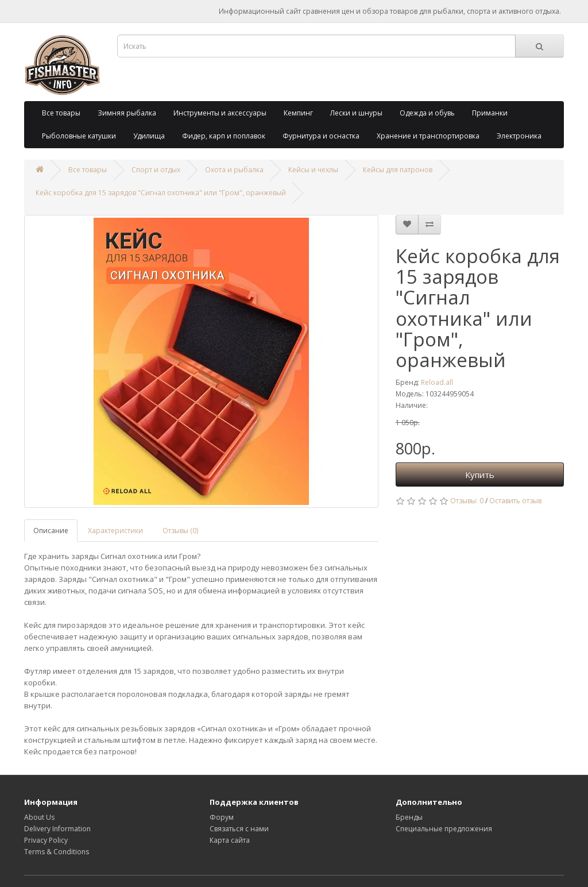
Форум (222, 817)
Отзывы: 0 (467, 501)
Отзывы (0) (180, 531)
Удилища (149, 136)
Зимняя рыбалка (127, 113)
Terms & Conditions (57, 852)
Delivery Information (57, 829)
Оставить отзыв (515, 501)
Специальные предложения (444, 829)
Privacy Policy (46, 840)
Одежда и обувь (427, 113)
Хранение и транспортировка (428, 136)
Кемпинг (298, 113)
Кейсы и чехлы (313, 170)
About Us (39, 817)
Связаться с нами (239, 829)
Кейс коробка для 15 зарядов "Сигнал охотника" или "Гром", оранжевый (161, 193)
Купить (480, 475)
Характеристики (115, 531)
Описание (51, 531)
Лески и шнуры (356, 113)
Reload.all (437, 382)
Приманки (490, 113)
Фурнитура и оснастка (321, 136)
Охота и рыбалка (234, 170)
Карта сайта (230, 840)
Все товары (61, 113)
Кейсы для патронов (398, 170)
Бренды (409, 817)
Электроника (519, 136)
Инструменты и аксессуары (220, 113)
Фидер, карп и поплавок (224, 136)
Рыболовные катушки (79, 136)
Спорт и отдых (156, 170)
